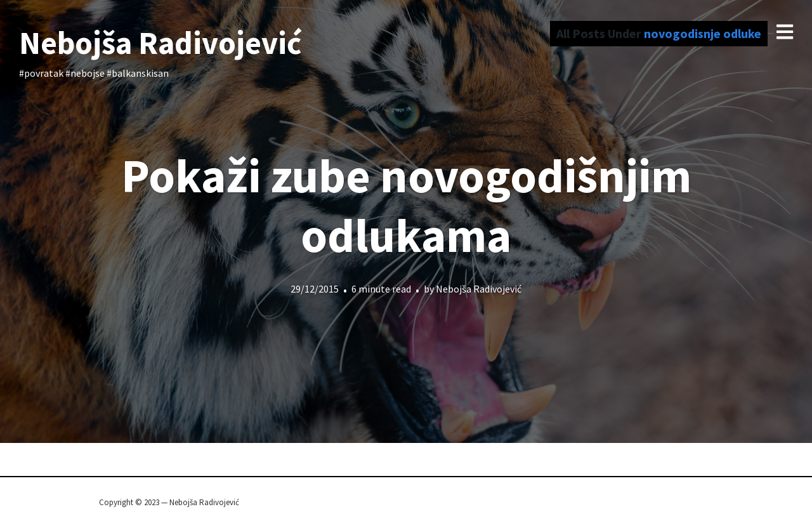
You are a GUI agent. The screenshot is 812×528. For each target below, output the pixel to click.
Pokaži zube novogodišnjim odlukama (406, 205)
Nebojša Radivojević (160, 43)
